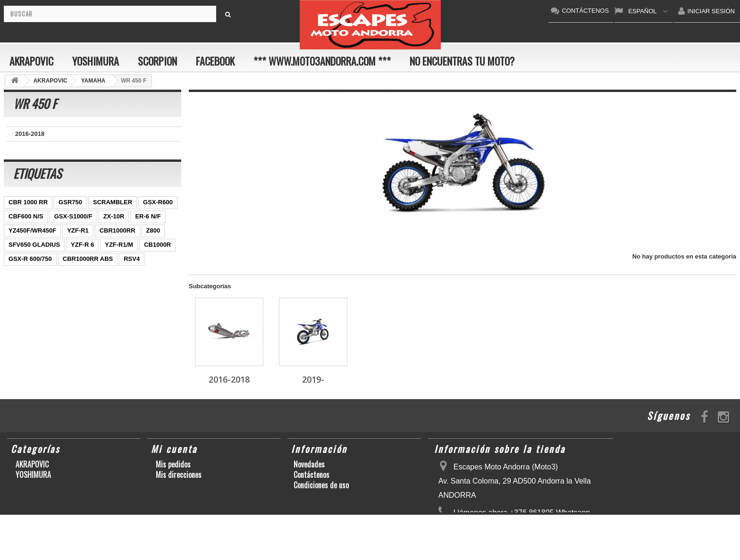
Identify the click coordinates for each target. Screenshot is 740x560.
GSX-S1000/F (73, 227)
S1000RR (111, 284)
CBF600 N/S (26, 227)
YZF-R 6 (82, 255)
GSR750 (70, 213)
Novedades (309, 464)
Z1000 (84, 298)
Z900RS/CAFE (99, 312)
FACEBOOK (215, 61)
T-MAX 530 (119, 298)
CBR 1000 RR (28, 213)
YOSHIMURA (96, 61)
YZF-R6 (146, 284)
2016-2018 (30, 134)
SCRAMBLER (113, 213)
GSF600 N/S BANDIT (38, 312)
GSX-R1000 (71, 284)
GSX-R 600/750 (30, 270)
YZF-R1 (78, 241)
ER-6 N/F (148, 227)
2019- (23, 148)
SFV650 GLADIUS (34, 255)
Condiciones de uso (321, 485)
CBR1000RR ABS (88, 270)
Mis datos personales (187, 485)
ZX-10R (114, 227)
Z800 (153, 241)
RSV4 (132, 270)
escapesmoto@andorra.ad (515, 544)
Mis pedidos (173, 464)
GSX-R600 (158, 213)
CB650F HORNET (34, 326)
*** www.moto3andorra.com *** (322, 61)
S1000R (53, 298)
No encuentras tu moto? (462, 61)
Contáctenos (311, 475)
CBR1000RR (118, 241)
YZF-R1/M (119, 255)
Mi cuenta (174, 449)
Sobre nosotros (315, 495)
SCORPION (157, 61)
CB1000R (157, 255)
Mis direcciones (179, 475)
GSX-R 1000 (26, 284)
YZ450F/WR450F (32, 241)
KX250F (20, 298)
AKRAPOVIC (31, 61)
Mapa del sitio (314, 506)
